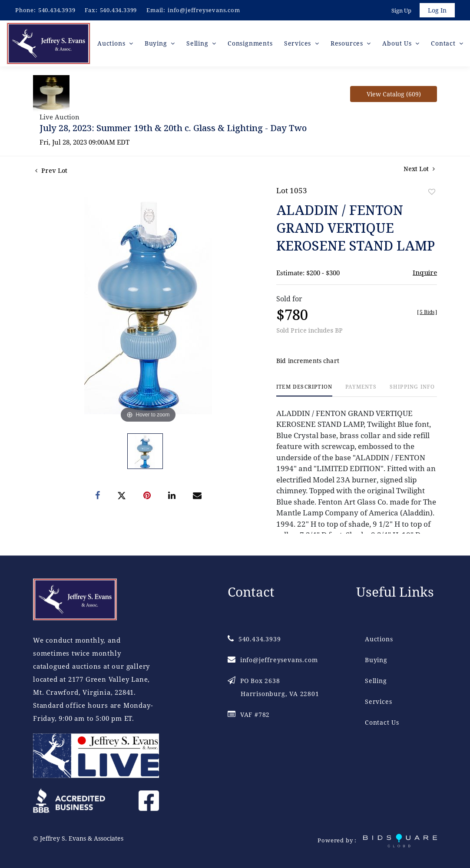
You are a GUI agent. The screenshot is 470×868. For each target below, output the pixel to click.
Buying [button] (157, 43)
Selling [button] (198, 43)
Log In (437, 10)
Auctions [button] (112, 43)
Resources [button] (348, 43)
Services (378, 701)
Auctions (379, 639)
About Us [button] (398, 43)
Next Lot (419, 169)
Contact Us (382, 722)
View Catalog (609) (394, 94)
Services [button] (299, 43)
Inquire (425, 272)
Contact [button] (444, 43)
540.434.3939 (57, 10)
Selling (376, 681)
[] (427, 312)
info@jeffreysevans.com (204, 10)
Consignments (250, 43)
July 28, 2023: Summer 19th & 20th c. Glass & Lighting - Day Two (173, 128)
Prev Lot (51, 170)
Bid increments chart (308, 361)
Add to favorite (432, 192)
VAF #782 (249, 715)
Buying (376, 660)
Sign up (401, 10)
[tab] (304, 390)
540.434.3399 (119, 10)
